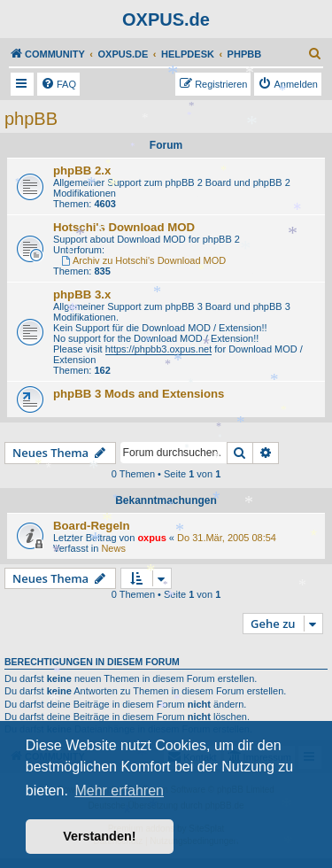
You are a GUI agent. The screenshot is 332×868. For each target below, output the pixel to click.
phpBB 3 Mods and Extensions (139, 394)
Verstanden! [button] (99, 836)
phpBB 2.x (82, 170)
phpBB (31, 119)
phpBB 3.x (82, 294)
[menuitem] (315, 54)
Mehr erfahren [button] (119, 790)
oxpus (151, 538)
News (113, 548)
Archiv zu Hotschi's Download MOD (143, 260)
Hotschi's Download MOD (124, 227)
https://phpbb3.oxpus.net (158, 349)
